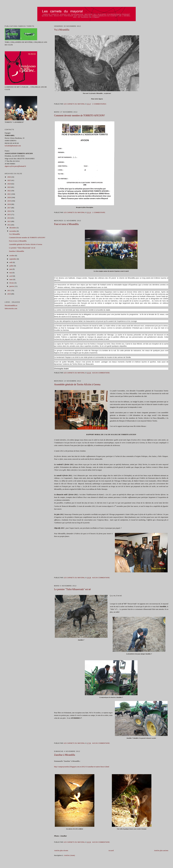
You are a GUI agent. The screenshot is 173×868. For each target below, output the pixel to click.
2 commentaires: (100, 104)
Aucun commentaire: (102, 373)
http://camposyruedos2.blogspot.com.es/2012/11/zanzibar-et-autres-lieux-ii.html (82, 767)
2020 (9, 197)
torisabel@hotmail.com (13, 146)
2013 (9, 221)
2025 (9, 180)
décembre (13, 228)
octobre (12, 255)
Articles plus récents (61, 850)
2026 (9, 177)
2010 (9, 294)
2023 (9, 187)
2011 (9, 290)
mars (11, 279)
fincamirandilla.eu (11, 305)
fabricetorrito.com (11, 308)
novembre (13, 231)
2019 (9, 201)
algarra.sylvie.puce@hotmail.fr (15, 166)
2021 (9, 194)
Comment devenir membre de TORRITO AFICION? (79, 115)
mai (11, 273)
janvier (12, 286)
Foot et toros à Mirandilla (66, 224)
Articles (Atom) (70, 855)
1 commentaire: (99, 213)
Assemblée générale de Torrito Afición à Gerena (77, 384)
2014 (9, 218)
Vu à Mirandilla (62, 30)
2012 (9, 225)
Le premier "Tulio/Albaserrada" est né (72, 589)
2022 (9, 191)
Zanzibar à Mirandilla (65, 755)
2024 (9, 184)
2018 (9, 204)
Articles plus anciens (161, 850)
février (12, 283)
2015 (9, 215)
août (11, 262)
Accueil (111, 850)
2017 (9, 208)
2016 (9, 211)
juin (11, 269)
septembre (13, 259)
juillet (12, 266)
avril (11, 276)
